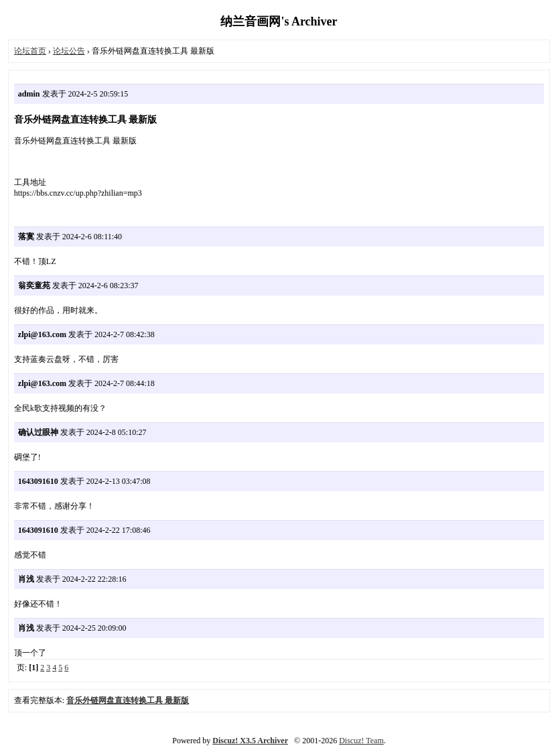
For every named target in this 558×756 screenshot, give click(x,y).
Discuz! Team (361, 741)
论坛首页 (30, 51)
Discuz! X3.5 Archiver (250, 741)
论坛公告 (69, 51)
